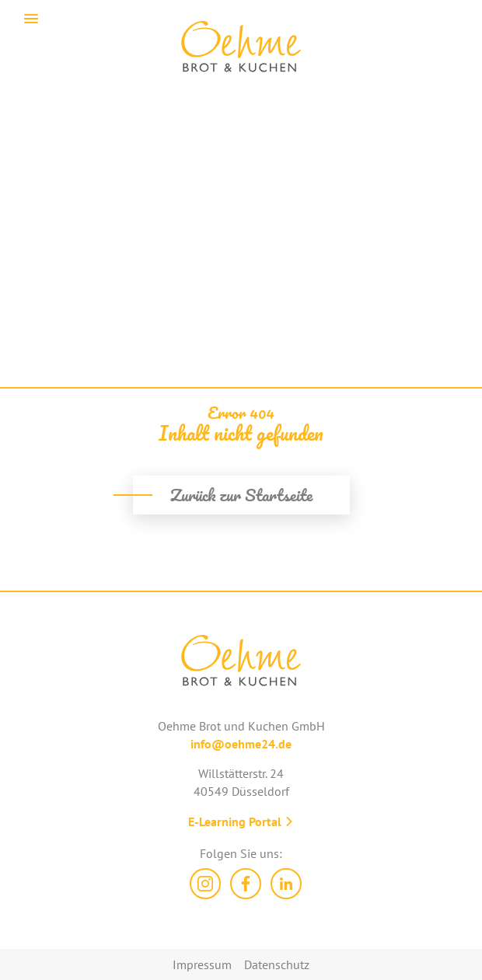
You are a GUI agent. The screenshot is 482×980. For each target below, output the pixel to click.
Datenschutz (277, 964)
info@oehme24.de (241, 744)
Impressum (202, 964)
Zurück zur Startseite (241, 495)
